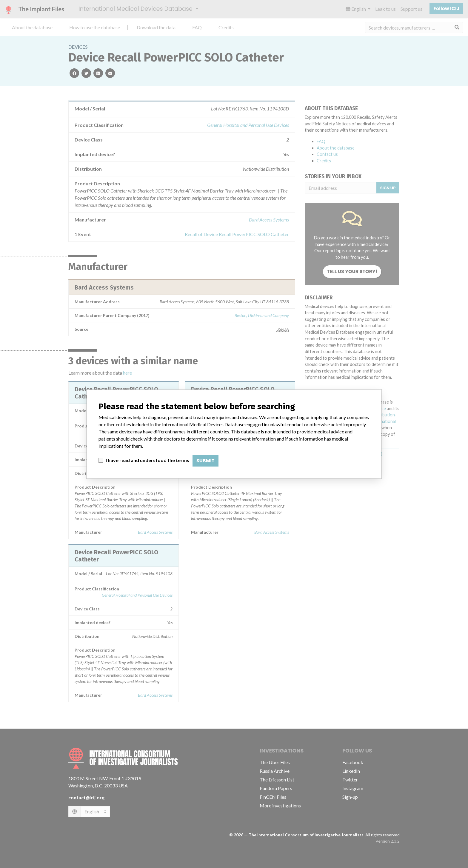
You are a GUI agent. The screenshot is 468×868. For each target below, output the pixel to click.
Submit (205, 461)
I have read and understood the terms (147, 460)
